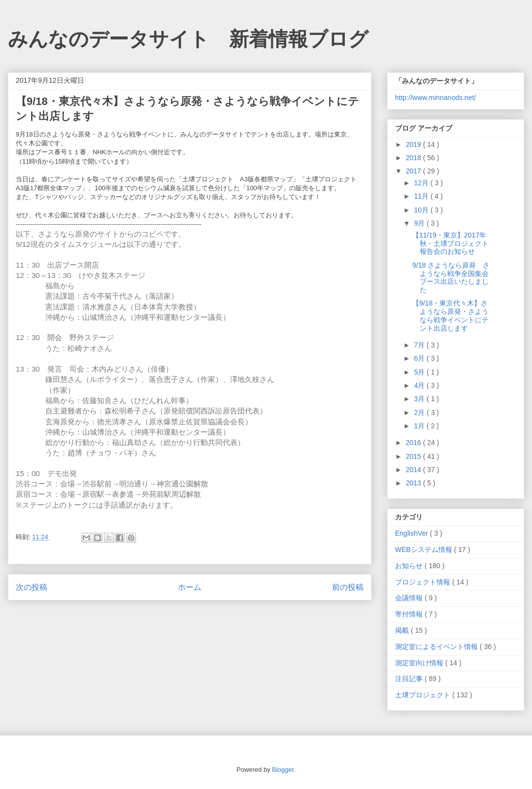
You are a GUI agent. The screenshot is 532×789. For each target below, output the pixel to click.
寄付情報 (410, 614)
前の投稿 (348, 587)
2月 (420, 412)
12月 (422, 183)
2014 (415, 470)
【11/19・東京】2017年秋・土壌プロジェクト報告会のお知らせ (450, 243)
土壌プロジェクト (424, 695)
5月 (420, 372)
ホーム (190, 587)
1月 (420, 426)
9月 (420, 223)
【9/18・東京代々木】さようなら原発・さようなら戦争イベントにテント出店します (450, 315)
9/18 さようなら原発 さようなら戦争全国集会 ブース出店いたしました (454, 277)
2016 (415, 443)
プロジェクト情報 (424, 582)
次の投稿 (32, 587)
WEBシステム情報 (425, 549)
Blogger (283, 770)
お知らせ (410, 566)
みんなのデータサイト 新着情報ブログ (188, 39)
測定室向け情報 (420, 663)
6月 (420, 358)
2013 (415, 483)
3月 (420, 399)
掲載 (403, 630)
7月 (420, 345)
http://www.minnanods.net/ (435, 98)
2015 (415, 456)
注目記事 (410, 679)
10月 (422, 210)
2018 (415, 158)
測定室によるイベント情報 (437, 647)
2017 (415, 171)
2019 (415, 144)
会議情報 (410, 598)
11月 (422, 196)
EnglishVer (413, 533)
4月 (420, 385)
